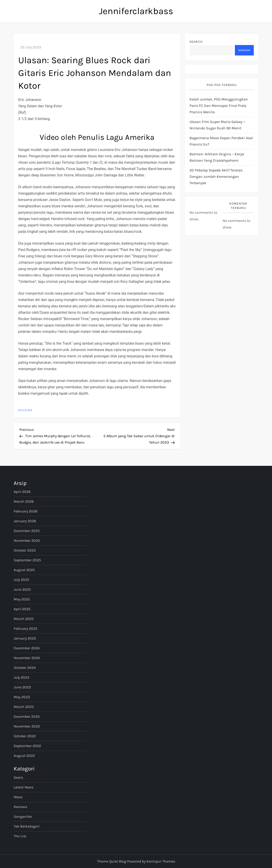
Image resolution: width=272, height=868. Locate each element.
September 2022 (27, 746)
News (18, 797)
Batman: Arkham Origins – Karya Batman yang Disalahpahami (217, 157)
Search (196, 42)
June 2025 (22, 589)
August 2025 (24, 570)
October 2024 (25, 668)
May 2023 (22, 697)
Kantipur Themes (161, 861)
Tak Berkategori (27, 826)
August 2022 (24, 756)
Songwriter (23, 817)
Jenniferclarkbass (136, 11)
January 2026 (25, 521)
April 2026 (22, 492)
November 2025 (27, 541)
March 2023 (24, 707)
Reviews (25, 410)
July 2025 (21, 580)
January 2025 (25, 638)
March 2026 (24, 501)
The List (20, 836)
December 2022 (27, 716)
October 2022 (25, 736)
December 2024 (27, 648)
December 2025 (27, 531)
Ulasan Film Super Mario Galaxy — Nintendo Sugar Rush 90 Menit (218, 125)
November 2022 (27, 726)
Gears (18, 777)
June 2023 (22, 687)
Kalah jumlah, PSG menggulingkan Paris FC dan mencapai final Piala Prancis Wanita (219, 106)
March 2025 (24, 619)
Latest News (24, 787)
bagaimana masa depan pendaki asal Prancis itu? (221, 141)
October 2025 (25, 550)
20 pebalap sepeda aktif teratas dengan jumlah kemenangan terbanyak (216, 177)
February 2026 (26, 511)
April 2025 (22, 609)
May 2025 (22, 599)
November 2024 (27, 658)
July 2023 (21, 677)
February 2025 (26, 628)
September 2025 (27, 560)
